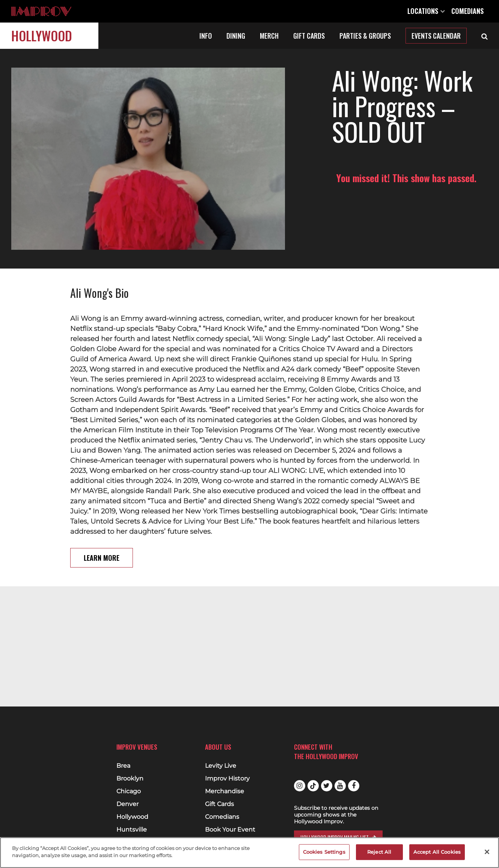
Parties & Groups (365, 36)
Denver (127, 804)
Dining (236, 36)
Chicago (129, 791)
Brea (123, 766)
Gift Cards (309, 36)
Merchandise (225, 791)
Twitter (327, 786)
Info (206, 36)
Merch (269, 36)
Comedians (467, 11)
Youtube (340, 786)
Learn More (102, 534)
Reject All (379, 852)
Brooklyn (130, 779)
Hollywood (42, 35)
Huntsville (132, 830)
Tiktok (313, 786)
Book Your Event (230, 830)
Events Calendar (436, 36)
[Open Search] (485, 36)
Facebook (354, 786)
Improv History (227, 779)
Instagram (300, 786)
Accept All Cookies (437, 852)
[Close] (487, 852)
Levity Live (221, 766)
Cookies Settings (324, 852)
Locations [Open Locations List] (426, 11)
